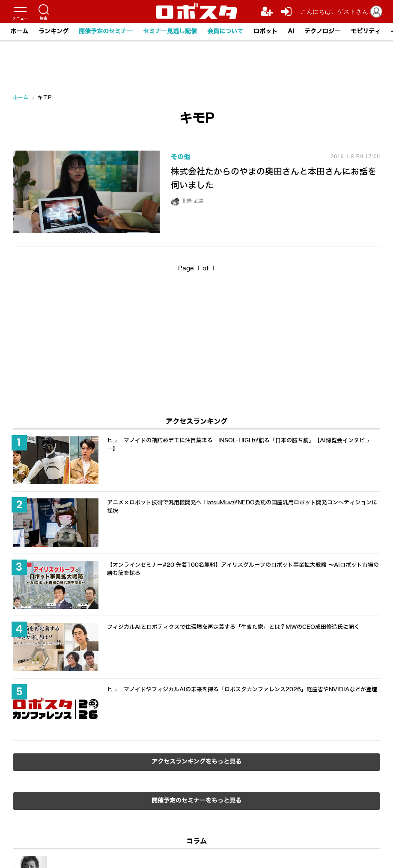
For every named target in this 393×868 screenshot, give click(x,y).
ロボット (265, 31)
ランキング (54, 31)
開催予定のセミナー (106, 31)
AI (291, 31)
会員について (225, 31)
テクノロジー (322, 31)
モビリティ (366, 31)
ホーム (19, 31)
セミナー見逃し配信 (170, 31)
